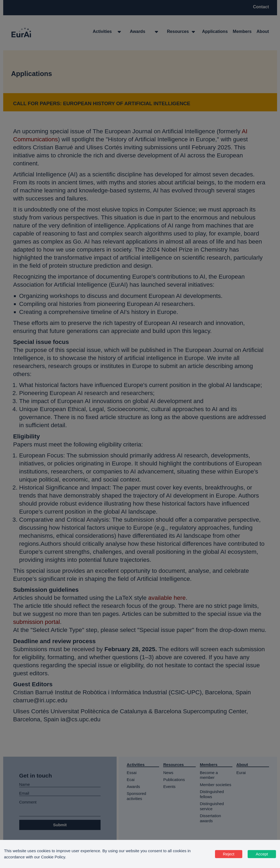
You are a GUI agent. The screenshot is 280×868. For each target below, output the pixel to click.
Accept (262, 854)
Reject (229, 854)
